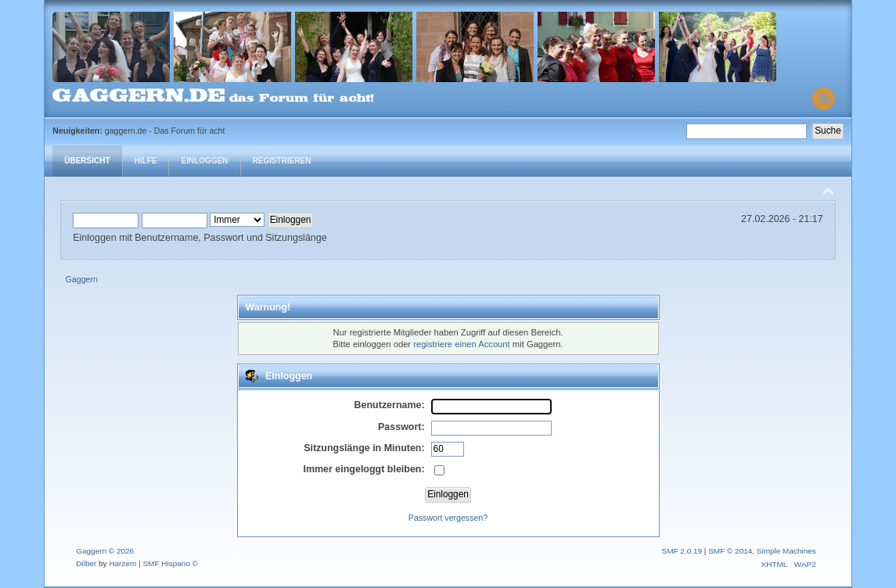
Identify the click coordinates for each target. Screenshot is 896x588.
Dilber (86, 563)
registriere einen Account (461, 344)
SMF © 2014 (730, 551)
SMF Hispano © (170, 563)
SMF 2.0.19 (682, 551)
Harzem (122, 563)
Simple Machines (786, 551)
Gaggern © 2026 (105, 551)
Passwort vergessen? (448, 518)
